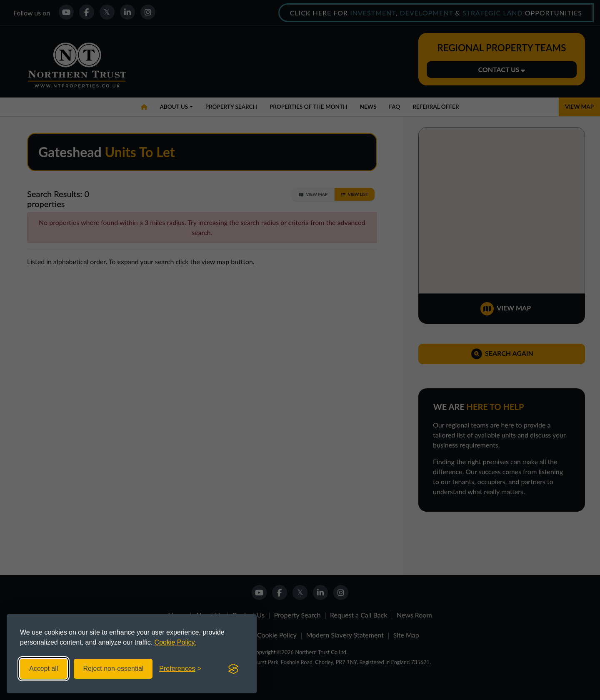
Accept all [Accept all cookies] (44, 669)
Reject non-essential (113, 669)
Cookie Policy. (175, 642)
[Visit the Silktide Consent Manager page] (233, 669)
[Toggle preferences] (180, 669)
